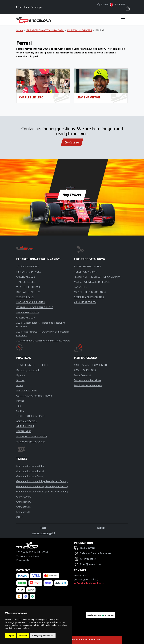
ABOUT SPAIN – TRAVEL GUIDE (91, 365)
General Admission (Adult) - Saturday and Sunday (42, 481)
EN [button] (114, 5)
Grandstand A (23, 497)
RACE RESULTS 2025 (28, 312)
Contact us (72, 142)
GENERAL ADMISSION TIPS (89, 297)
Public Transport (83, 375)
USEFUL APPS (24, 431)
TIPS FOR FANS (25, 297)
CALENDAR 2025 (26, 318)
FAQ (43, 528)
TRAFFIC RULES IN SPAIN (30, 416)
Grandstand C (24, 502)
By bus (20, 385)
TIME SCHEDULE (26, 282)
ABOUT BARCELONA (85, 370)
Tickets (101, 528)
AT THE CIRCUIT (25, 426)
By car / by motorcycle (28, 370)
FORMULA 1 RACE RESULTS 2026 (35, 307)
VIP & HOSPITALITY (85, 302)
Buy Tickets (72, 195)
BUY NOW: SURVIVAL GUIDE (32, 436)
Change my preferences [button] (43, 636)
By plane (21, 375)
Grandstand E (24, 507)
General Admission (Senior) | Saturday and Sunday (42, 491)
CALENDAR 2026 (26, 277)
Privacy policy (23, 560)
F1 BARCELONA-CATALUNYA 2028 (45, 30)
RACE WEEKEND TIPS (28, 292)
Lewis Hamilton (88, 97)
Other (19, 517)
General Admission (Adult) (30, 466)
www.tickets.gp (43, 533)
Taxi (18, 406)
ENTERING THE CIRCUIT (88, 266)
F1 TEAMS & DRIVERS (80, 30)
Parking (20, 401)
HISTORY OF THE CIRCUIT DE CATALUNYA (97, 277)
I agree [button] (11, 636)
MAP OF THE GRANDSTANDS (90, 292)
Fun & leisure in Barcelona (88, 385)
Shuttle (20, 411)
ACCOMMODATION (27, 421)
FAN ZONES (80, 287)
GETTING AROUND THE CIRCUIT (34, 396)
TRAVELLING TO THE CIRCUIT (33, 365)
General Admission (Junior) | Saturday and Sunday (42, 486)
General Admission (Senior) (30, 476)
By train (20, 380)
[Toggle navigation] (123, 20)
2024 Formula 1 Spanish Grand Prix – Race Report (43, 341)
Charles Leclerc (31, 97)
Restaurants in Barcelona (87, 380)
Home (20, 30)
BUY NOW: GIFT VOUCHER (31, 442)
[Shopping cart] (128, 9)
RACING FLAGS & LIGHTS (30, 302)
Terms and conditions (28, 556)
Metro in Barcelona (27, 390)
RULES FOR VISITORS (86, 272)
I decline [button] (23, 636)
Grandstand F (24, 512)
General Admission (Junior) (30, 471)
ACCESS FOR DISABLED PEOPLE (92, 282)
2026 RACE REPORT (28, 266)
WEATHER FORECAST (28, 287)
